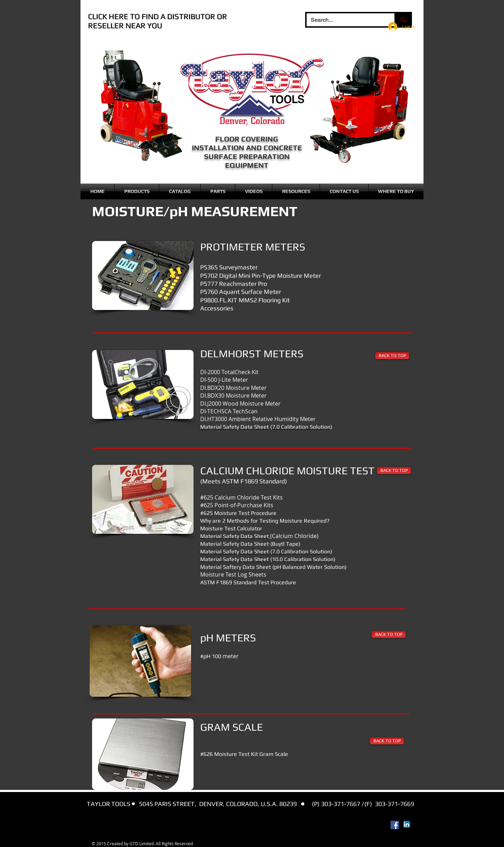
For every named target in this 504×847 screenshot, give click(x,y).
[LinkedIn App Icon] (407, 824)
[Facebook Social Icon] (395, 825)
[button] (137, 191)
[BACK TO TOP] (392, 356)
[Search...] (345, 20)
